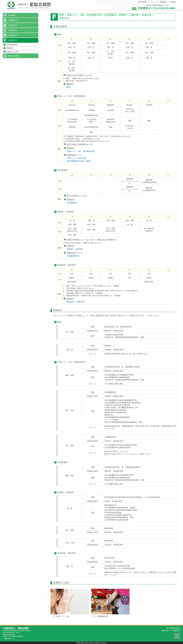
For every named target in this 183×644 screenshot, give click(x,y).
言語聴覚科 (72, 203)
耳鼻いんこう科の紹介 (77, 158)
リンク (153, 2)
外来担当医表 (12, 45)
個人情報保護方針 (173, 628)
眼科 (68, 87)
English (173, 2)
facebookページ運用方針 (171, 631)
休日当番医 (142, 2)
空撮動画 (163, 2)
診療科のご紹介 (13, 52)
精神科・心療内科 (75, 249)
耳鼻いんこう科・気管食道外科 (81, 151)
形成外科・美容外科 (75, 302)
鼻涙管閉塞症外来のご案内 (79, 161)
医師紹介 (10, 48)
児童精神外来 (73, 256)
